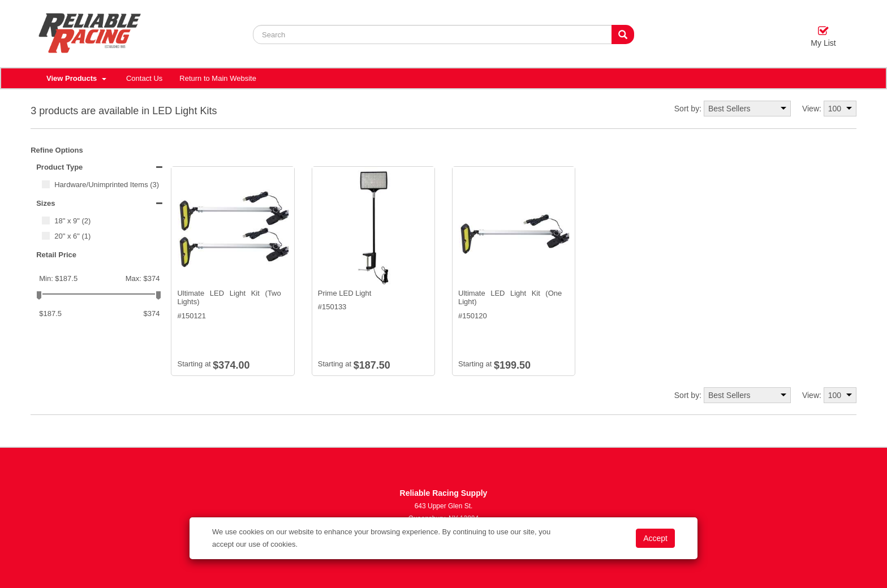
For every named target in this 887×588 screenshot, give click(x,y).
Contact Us (144, 78)
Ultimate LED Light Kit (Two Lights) (229, 298)
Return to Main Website (218, 78)
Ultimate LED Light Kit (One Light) (510, 298)
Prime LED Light (345, 293)
